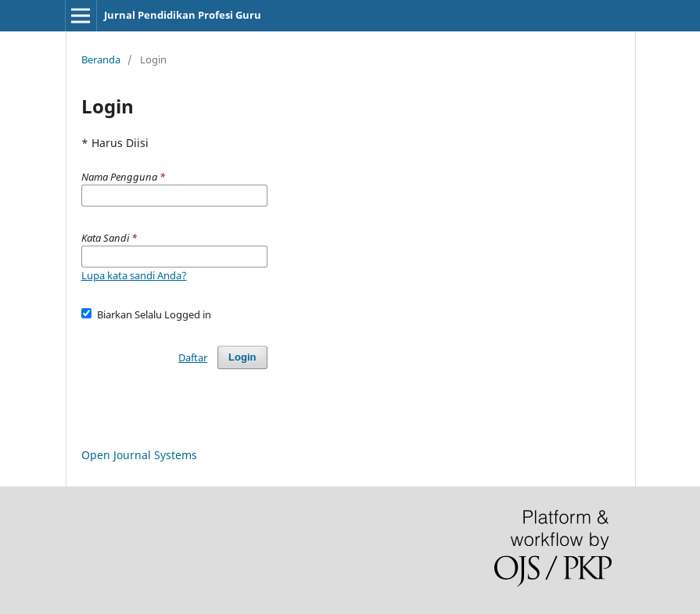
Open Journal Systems (139, 455)
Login (242, 357)
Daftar (193, 357)
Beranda (101, 59)
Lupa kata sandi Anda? (134, 275)
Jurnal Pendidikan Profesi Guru (183, 15)
